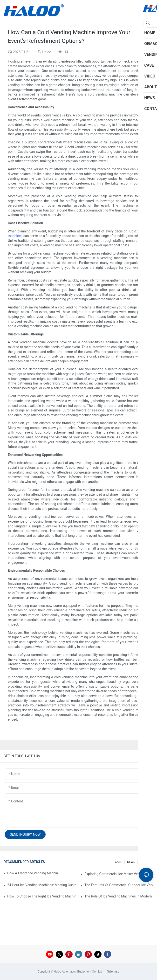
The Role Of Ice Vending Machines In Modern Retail (119, 896)
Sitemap (113, 971)
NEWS (131, 862)
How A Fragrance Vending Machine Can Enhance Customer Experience (33, 873)
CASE (118, 862)
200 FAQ (146, 862)
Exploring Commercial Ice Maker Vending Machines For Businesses (119, 874)
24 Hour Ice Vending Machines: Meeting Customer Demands (42, 885)
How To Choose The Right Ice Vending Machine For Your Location (42, 896)
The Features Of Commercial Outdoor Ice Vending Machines (119, 885)
